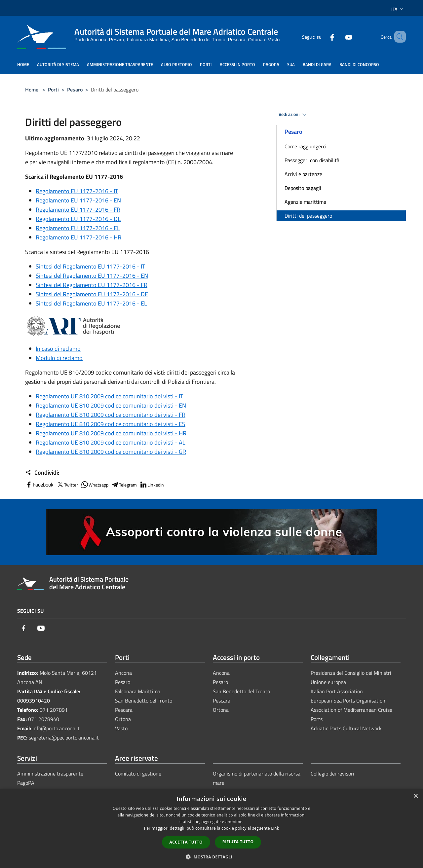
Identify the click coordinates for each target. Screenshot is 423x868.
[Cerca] (398, 37)
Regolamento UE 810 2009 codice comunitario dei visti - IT (109, 396)
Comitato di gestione (138, 774)
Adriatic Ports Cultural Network (346, 728)
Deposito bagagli (303, 188)
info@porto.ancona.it (56, 728)
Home (32, 90)
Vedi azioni (293, 115)
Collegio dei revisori (332, 774)
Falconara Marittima (138, 691)
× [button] (416, 796)
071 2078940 (44, 719)
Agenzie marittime (305, 202)
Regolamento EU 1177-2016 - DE (78, 219)
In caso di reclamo (58, 349)
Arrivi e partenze (303, 174)
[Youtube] (339, 36)
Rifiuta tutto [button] (238, 842)
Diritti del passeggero (308, 216)
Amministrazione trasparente (50, 774)
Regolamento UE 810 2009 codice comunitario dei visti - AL (111, 442)
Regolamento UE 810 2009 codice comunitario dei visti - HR (111, 433)
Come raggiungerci (306, 146)
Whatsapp (95, 485)
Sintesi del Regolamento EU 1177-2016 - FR (92, 285)
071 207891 (54, 710)
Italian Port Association (337, 691)
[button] (211, 857)
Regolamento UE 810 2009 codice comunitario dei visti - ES (111, 424)
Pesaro (75, 90)
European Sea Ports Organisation (348, 701)
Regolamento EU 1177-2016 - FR (78, 210)
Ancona (123, 673)
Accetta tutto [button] (186, 842)
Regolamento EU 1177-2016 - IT (77, 191)
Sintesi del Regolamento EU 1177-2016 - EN (92, 276)
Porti (53, 90)
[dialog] (211, 829)
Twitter (67, 485)
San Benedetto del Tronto (144, 701)
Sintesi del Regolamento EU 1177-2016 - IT (90, 266)
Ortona (123, 719)
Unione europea (328, 682)
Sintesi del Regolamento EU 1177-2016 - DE (92, 294)
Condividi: (42, 473)
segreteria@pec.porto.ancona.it (64, 738)
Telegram (124, 485)
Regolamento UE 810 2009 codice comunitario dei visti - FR (111, 415)
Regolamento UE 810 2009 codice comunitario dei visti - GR (111, 452)
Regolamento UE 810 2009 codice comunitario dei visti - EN (111, 405)
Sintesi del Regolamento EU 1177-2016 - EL (91, 303)
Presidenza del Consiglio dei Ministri (351, 673)
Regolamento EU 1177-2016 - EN (78, 200)
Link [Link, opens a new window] (275, 828)
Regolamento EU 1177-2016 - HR (78, 237)
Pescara (124, 710)
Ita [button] (398, 9)
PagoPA (26, 783)
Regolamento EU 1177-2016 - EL (78, 228)
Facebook (39, 485)
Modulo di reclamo (59, 358)
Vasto (121, 728)
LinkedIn (152, 485)
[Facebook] (323, 36)
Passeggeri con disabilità (312, 160)
